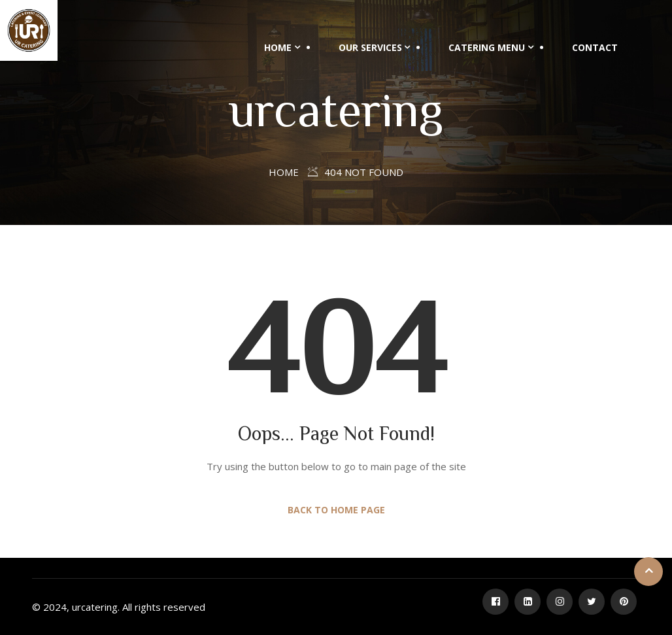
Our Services (370, 47)
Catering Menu (487, 47)
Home (278, 47)
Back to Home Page (336, 510)
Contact (595, 47)
